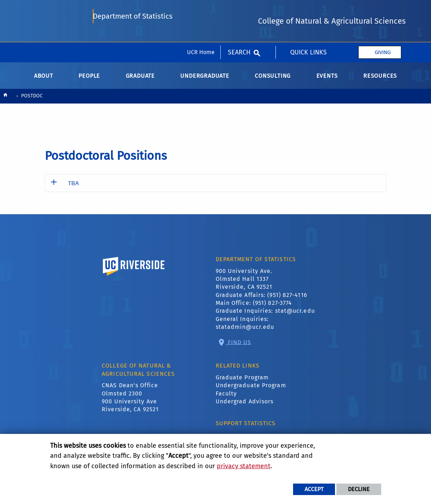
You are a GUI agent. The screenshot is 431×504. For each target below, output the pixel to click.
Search (239, 10)
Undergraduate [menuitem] (205, 81)
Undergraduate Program (251, 390)
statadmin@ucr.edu (245, 332)
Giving (383, 10)
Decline (359, 489)
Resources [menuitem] (380, 81)
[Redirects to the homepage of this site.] (5, 102)
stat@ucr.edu (295, 316)
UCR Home (201, 10)
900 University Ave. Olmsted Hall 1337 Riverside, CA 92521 (244, 284)
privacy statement (244, 466)
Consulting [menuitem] (273, 81)
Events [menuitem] (327, 81)
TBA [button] (73, 188)
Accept (314, 489)
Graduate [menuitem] (140, 81)
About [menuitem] (44, 81)
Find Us (239, 347)
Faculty (226, 398)
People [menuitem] (89, 81)
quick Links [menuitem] (308, 10)
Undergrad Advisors (245, 406)
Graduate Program (242, 382)
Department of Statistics (133, 40)
